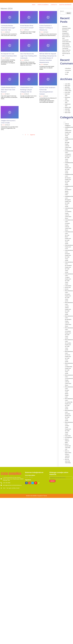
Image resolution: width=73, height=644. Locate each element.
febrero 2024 (68, 89)
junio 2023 (67, 110)
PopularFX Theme (42, 495)
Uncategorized (68, 436)
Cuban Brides (68, 284)
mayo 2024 (68, 84)
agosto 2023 (68, 106)
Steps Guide (68, 434)
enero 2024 (68, 91)
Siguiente (33, 133)
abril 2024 (67, 86)
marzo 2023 (68, 111)
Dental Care (68, 286)
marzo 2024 (68, 88)
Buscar (62, 10)
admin (4, 31)
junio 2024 (68, 83)
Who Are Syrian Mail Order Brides (68, 460)
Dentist (67, 288)
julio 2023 (67, 108)
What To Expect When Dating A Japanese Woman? (68, 453)
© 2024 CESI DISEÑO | (32, 495)
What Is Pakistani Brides (67, 440)
